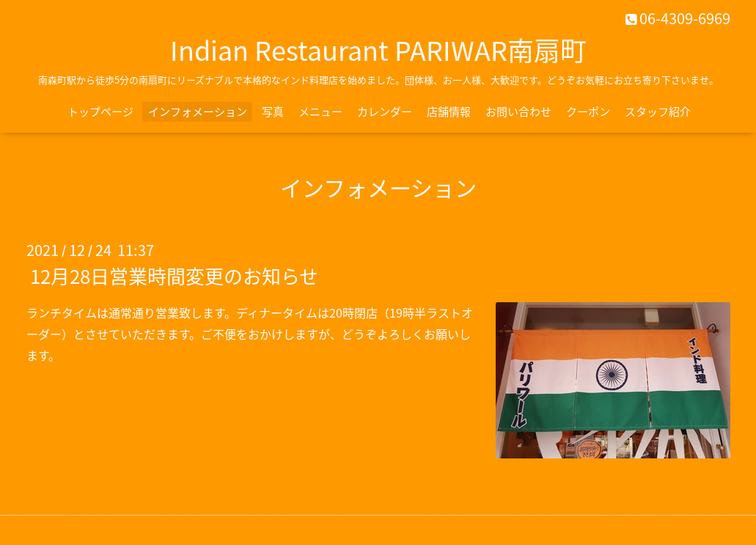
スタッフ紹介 (658, 111)
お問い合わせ (518, 111)
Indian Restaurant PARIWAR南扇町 (378, 50)
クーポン (588, 111)
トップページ (100, 111)
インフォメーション (198, 111)
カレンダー (385, 111)
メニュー (320, 111)
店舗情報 (449, 111)
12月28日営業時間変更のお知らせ (174, 276)
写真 (273, 111)
